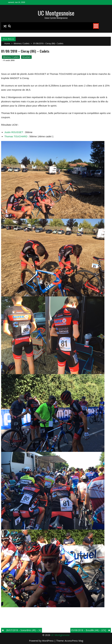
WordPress (48, 641)
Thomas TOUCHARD (16, 136)
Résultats (26, 57)
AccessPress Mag (74, 641)
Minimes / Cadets (22, 43)
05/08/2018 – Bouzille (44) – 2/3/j (89, 630)
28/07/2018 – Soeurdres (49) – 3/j (24, 630)
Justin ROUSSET (14, 132)
